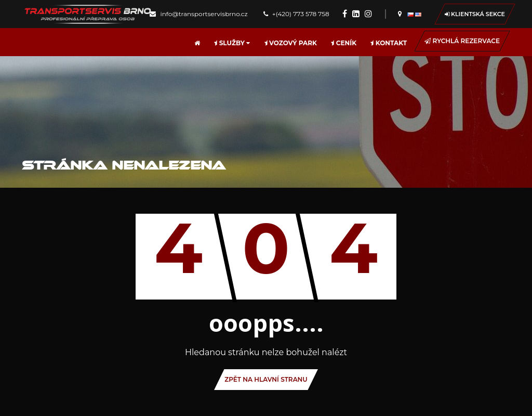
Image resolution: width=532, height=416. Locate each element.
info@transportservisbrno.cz (198, 14)
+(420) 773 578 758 (296, 14)
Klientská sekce (475, 14)
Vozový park (291, 43)
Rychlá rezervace (462, 41)
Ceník (344, 43)
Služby (232, 43)
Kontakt (389, 43)
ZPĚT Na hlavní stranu (266, 379)
